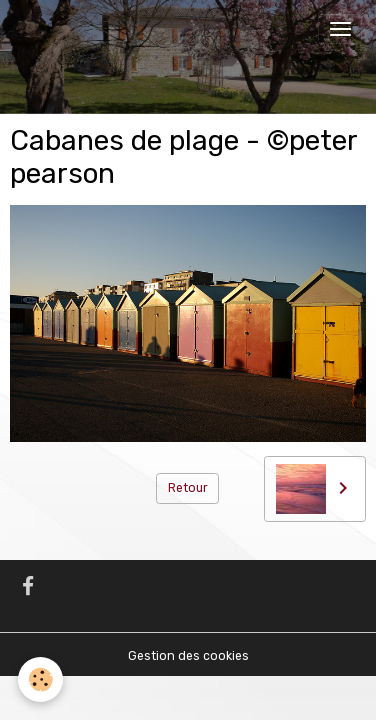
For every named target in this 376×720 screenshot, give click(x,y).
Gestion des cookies (188, 656)
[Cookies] (40, 679)
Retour (188, 488)
